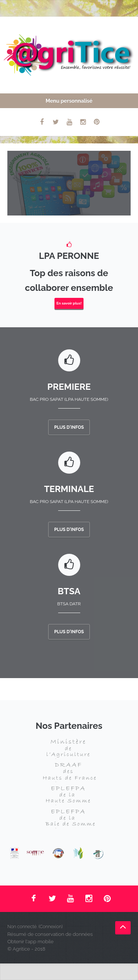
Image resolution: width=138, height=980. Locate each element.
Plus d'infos (69, 427)
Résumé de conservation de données (50, 934)
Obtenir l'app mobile (30, 941)
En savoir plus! (69, 303)
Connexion (51, 926)
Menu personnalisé (69, 101)
